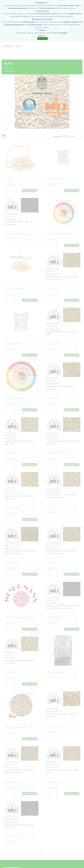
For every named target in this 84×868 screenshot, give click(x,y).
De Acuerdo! (42, 38)
